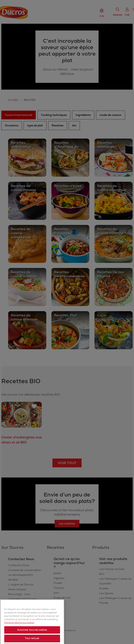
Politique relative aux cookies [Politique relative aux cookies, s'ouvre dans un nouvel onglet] (19, 630)
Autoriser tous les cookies (32, 637)
